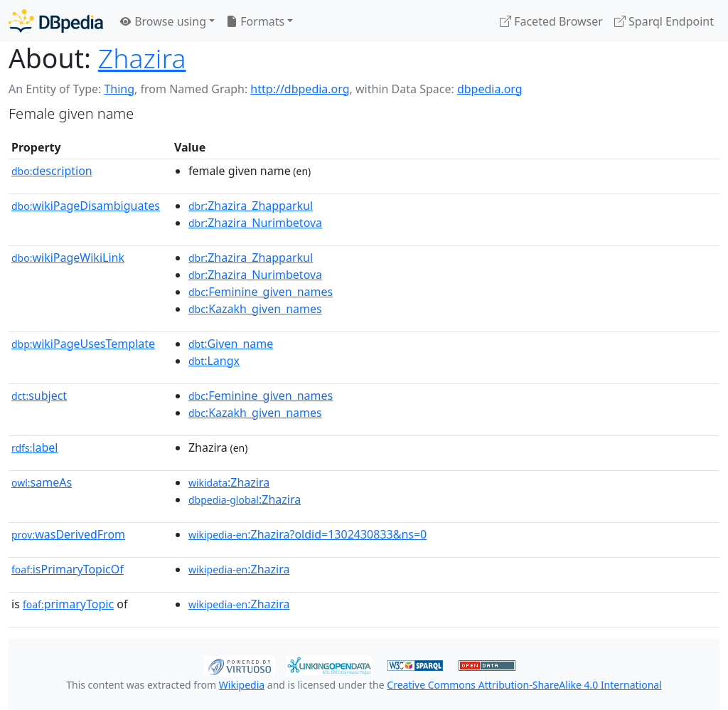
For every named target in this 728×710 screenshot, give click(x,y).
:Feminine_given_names (261, 292)
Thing (119, 89)
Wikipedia (242, 685)
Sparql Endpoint (664, 21)
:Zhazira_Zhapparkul (251, 206)
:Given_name (231, 344)
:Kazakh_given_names (255, 309)
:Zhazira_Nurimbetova (255, 223)
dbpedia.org (490, 89)
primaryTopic (68, 604)
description (52, 171)
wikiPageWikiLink (68, 258)
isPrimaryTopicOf (68, 569)
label (35, 447)
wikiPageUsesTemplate (83, 344)
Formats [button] (255, 21)
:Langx (214, 361)
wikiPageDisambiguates (86, 206)
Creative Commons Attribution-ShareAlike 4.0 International (524, 685)
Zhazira (142, 58)
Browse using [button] (163, 21)
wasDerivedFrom (68, 534)
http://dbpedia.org (300, 89)
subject (39, 396)
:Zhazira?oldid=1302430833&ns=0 (307, 534)
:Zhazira (229, 482)
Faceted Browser (551, 21)
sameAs (42, 482)
